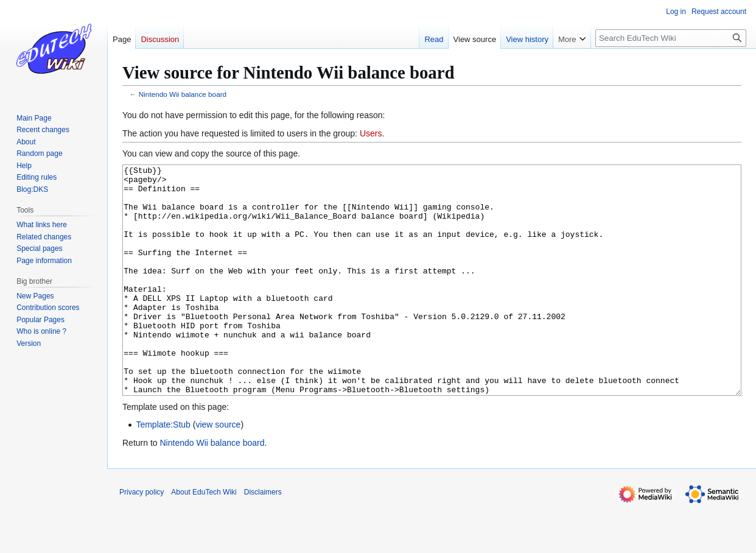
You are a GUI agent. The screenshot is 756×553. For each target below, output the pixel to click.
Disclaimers (263, 538)
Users (371, 133)
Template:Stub (163, 470)
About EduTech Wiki (204, 538)
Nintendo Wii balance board (183, 94)
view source (218, 470)
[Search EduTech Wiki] (671, 38)
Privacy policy (142, 538)
